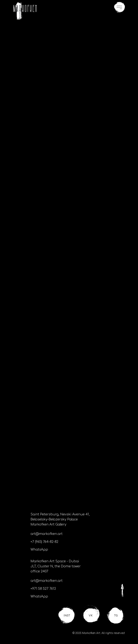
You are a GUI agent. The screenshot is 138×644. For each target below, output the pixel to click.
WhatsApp (39, 549)
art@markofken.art (47, 534)
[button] (119, 7)
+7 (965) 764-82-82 (44, 542)
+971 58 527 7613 (43, 589)
